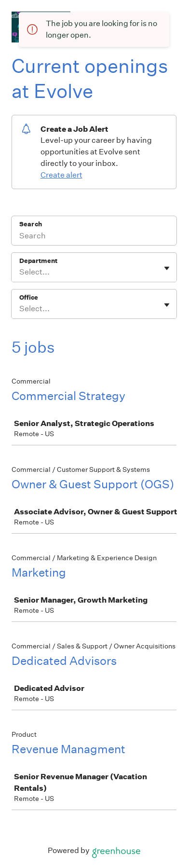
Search (31, 224)
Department (38, 261)
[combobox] (20, 272)
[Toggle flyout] (167, 268)
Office (29, 297)
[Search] (94, 237)
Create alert (61, 175)
